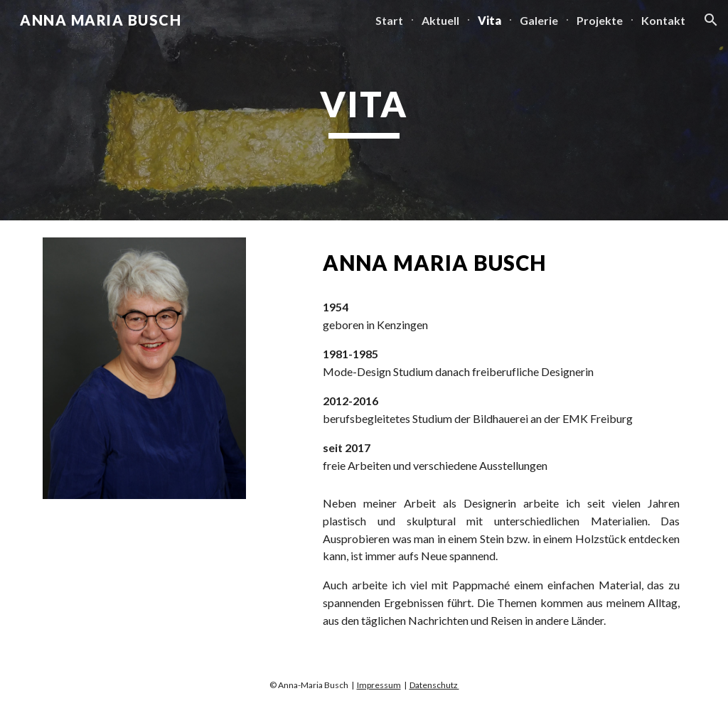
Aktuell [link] (440, 20)
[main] (364, 110)
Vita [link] (489, 20)
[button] (711, 20)
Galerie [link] (539, 20)
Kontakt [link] (663, 20)
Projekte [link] (600, 20)
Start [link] (389, 20)
